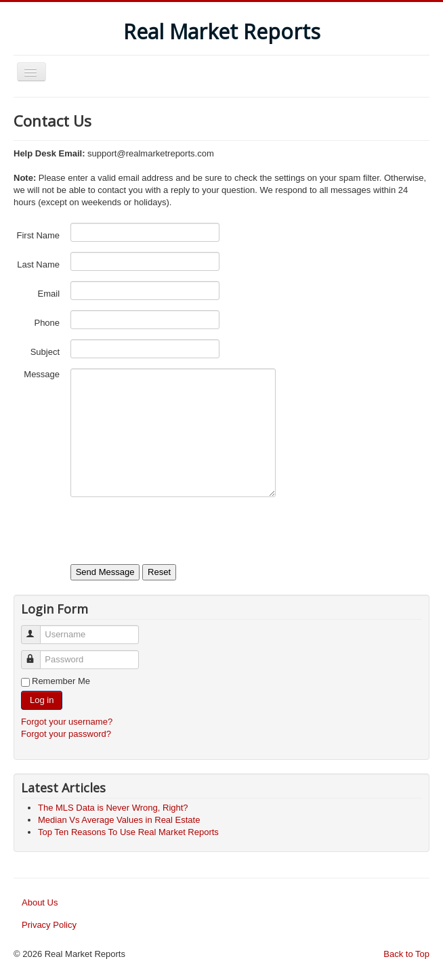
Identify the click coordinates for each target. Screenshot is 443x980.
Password (37, 654)
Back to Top (406, 954)
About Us (40, 902)
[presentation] (173, 534)
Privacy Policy (49, 925)
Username (37, 629)
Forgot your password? (66, 734)
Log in (42, 700)
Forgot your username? (67, 722)
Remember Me (61, 681)
